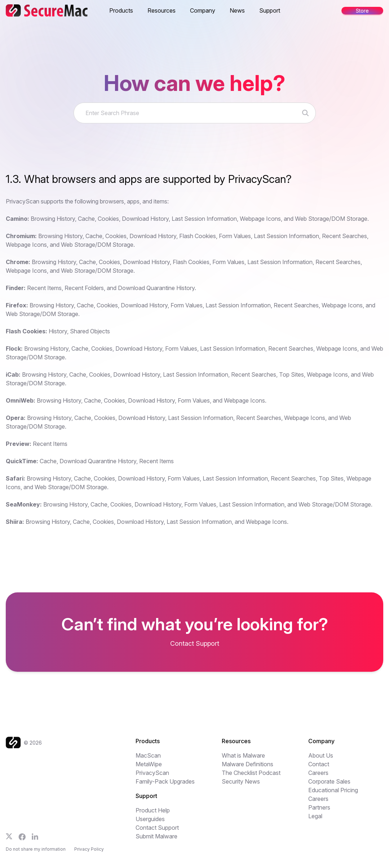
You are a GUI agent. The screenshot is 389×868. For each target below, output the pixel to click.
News (237, 10)
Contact (319, 764)
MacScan (148, 755)
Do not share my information (36, 849)
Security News (241, 781)
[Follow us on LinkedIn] (35, 837)
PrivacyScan (152, 773)
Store (362, 11)
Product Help (153, 810)
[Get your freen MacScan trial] (194, 642)
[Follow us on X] (9, 836)
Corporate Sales (329, 781)
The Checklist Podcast (251, 773)
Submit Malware (156, 836)
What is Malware (243, 755)
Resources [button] (162, 10)
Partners (319, 807)
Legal (315, 816)
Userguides (150, 819)
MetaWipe (149, 764)
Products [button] (121, 10)
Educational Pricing (333, 790)
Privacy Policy (89, 849)
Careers (318, 773)
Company (203, 10)
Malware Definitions (247, 764)
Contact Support (157, 828)
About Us (321, 755)
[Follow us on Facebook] (22, 837)
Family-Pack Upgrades (165, 781)
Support (270, 10)
